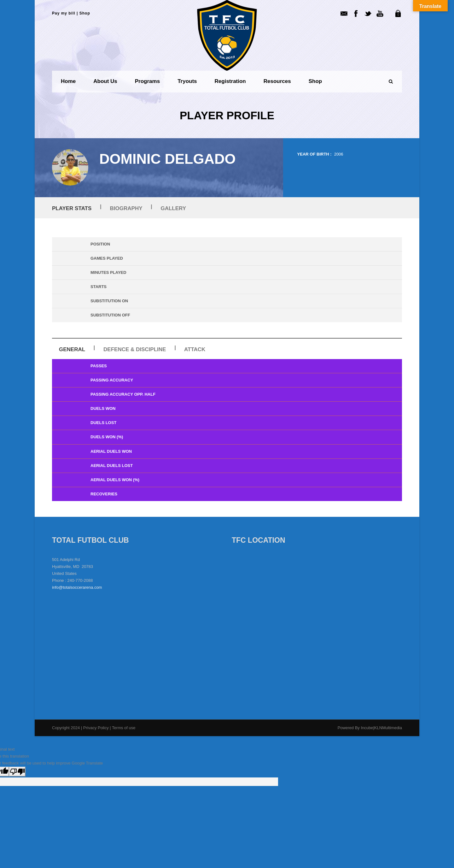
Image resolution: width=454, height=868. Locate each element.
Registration (230, 81)
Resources (277, 81)
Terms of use (124, 728)
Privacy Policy (97, 728)
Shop (85, 13)
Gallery (173, 208)
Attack (195, 349)
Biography (126, 208)
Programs (147, 81)
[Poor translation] (17, 772)
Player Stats (72, 208)
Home (68, 81)
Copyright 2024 (66, 728)
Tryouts (187, 81)
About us (105, 81)
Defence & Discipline (135, 349)
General (72, 349)
